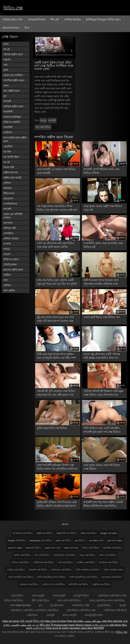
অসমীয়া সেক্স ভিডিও (86, 562)
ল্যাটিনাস (8, 132)
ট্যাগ (27, 28)
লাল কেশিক (9, 291)
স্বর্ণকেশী (7, 101)
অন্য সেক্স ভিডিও (42, 555)
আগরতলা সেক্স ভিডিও (112, 577)
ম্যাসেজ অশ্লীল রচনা (13, 270)
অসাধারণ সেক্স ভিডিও (109, 562)
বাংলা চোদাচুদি (70, 615)
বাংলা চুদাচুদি (38, 596)
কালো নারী (9, 167)
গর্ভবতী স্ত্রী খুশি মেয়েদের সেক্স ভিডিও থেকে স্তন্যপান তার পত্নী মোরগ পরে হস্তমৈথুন (56, 393)
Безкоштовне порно (65, 625)
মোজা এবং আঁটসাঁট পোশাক (13, 216)
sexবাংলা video (15, 548)
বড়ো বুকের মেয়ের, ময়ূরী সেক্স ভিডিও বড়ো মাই (103, 208)
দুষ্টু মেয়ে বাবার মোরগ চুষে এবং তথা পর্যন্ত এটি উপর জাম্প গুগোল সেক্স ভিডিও (55, 320)
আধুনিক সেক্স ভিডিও (101, 584)
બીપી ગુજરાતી (26, 621)
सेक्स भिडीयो (99, 628)
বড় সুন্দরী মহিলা (11, 157)
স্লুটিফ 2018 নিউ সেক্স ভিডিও (52, 428)
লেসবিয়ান (8, 233)
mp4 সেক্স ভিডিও (63, 540)
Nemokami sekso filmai (81, 628)
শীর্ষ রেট (55, 20)
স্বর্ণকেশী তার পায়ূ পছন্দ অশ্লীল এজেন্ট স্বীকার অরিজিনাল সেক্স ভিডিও (103, 504)
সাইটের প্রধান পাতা (13, 20)
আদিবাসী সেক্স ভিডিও (78, 584)
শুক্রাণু (7, 249)
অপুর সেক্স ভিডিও (87, 555)
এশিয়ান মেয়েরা (11, 238)
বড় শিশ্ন (7, 152)
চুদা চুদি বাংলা (57, 605)
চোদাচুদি (51, 615)
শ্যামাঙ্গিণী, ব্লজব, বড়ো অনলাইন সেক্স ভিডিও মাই (103, 245)
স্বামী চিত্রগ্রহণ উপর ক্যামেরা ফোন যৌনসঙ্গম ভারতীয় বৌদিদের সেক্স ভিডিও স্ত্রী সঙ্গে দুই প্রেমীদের (101, 283)
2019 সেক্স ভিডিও (89, 533)
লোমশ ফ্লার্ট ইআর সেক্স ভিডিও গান (102, 317)
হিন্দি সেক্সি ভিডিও (40, 600)
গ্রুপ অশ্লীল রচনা (11, 91)
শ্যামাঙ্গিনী (8, 127)
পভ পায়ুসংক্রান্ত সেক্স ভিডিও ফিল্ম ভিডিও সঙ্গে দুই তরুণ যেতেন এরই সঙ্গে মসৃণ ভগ (57, 209)
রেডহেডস (8, 198)
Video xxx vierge (11, 621)
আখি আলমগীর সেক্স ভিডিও (21, 577)
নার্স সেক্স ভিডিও (43, 127)
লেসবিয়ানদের (10, 204)
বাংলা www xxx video (21, 605)
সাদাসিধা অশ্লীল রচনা (14, 80)
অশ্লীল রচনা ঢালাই (12, 178)
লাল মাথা (8, 223)
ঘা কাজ (7, 244)
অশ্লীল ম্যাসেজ (11, 172)
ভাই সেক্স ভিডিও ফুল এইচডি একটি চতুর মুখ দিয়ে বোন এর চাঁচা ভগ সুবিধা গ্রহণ (57, 283)
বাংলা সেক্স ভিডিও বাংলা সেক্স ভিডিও (107, 600)
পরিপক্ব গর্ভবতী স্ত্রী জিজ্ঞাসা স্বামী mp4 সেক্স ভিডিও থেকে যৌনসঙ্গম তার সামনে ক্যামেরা (103, 393)
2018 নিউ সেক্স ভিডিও (67, 533)
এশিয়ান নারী (10, 228)
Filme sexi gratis (75, 621)
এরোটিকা (8, 146)
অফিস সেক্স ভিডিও (108, 555)
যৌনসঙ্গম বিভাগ (11, 28)
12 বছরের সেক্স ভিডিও (23, 533)
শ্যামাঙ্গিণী (8, 112)
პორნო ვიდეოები (101, 625)
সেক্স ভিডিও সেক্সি (81, 605)
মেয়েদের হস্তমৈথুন (12, 117)
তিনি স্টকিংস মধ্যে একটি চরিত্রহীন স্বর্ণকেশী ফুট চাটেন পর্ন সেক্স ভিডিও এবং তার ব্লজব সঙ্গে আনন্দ (102, 431)
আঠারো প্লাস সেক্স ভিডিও (54, 584)
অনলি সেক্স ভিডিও (22, 555)
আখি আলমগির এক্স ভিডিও (88, 570)
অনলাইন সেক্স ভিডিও (112, 548)
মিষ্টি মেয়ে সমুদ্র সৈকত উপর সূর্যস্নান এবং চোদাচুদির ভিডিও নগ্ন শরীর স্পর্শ (56, 356)
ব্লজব (6, 44)
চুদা (41, 605)
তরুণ (6, 86)
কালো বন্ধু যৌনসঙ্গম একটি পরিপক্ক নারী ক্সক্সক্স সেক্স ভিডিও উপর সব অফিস (102, 357)
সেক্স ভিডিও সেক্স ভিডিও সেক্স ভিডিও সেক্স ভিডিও (35, 610)
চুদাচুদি (123, 605)
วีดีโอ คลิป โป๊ (47, 625)
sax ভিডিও (80, 540)
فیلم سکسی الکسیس (21, 625)
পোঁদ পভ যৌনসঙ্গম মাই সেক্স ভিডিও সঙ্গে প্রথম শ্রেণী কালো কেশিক (56, 245)
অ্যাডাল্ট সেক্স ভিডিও (38, 570)
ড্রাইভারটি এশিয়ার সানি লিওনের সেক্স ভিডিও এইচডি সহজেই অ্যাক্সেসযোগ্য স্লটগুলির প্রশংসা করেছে (57, 505)
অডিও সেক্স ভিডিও (91, 548)
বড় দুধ (7, 49)
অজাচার (7, 188)
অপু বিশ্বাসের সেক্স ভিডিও (65, 555)
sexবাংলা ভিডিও (33, 548)
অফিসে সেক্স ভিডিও (20, 562)
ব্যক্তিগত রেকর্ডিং (12, 122)
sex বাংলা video (115, 540)
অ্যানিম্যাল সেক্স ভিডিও (61, 570)
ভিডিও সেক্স (13, 8)
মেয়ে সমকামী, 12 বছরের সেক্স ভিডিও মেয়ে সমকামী (56, 171)
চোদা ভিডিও (17, 596)
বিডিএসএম (9, 193)
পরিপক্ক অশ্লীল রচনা (13, 54)
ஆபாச (35, 625)
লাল (6, 280)
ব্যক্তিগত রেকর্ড (11, 259)
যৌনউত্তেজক (10, 265)
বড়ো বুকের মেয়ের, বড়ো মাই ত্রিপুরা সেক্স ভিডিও (102, 467)
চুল (5, 96)
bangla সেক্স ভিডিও (17, 540)
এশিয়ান (7, 183)
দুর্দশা (6, 70)
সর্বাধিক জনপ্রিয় (72, 20)
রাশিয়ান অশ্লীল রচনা (13, 106)
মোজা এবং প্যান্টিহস (13, 75)
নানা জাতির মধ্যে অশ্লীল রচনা (15, 139)
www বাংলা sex (71, 548)
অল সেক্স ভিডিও (65, 562)
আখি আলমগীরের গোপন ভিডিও (51, 577)
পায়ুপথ (7, 60)
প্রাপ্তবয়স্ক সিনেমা (37, 20)
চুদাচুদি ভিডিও (104, 605)
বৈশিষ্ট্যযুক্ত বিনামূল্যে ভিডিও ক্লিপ (103, 20)
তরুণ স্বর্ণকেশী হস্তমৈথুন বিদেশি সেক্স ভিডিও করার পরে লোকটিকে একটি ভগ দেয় (57, 467)
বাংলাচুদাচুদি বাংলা (94, 615)
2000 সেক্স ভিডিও (45, 533)
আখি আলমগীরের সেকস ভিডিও (84, 577)
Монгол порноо (84, 625)
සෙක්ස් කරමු (39, 628)
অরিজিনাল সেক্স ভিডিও (44, 562)
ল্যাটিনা (7, 275)
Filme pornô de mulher (57, 628)
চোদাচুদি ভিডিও (81, 596)
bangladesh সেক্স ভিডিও (41, 540)
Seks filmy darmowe (112, 621)
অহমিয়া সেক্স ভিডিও (16, 570)
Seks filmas (115, 625)
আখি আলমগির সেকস (113, 570)
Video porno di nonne (55, 621)
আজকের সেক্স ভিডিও (29, 584)
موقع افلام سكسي (93, 621)
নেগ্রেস (7, 254)
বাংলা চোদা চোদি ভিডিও (69, 600)
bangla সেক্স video (109, 533)
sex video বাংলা (96, 540)
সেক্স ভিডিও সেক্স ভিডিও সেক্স (81, 610)
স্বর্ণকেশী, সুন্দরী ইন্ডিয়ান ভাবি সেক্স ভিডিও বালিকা (101, 171)
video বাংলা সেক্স (53, 548)
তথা (5, 65)
